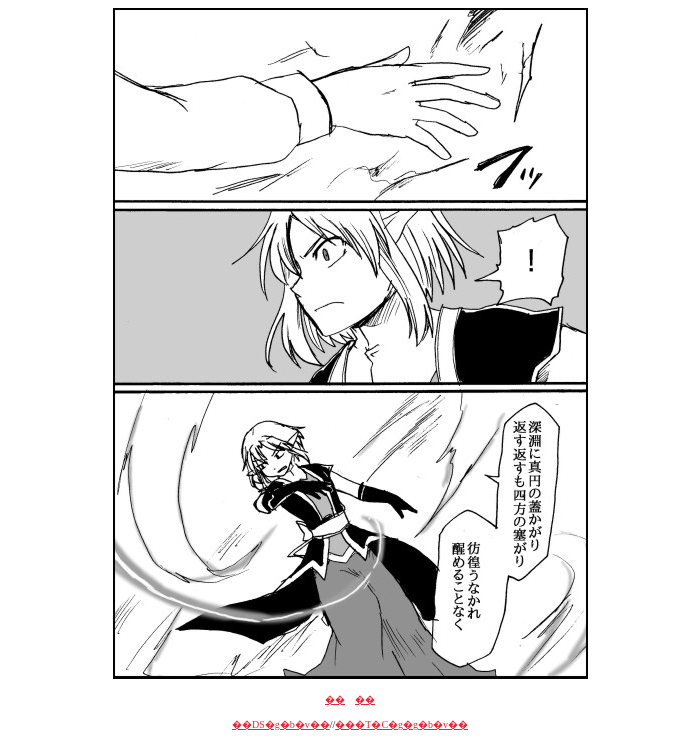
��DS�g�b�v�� (281, 724)
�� (335, 699)
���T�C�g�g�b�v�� (401, 724)
